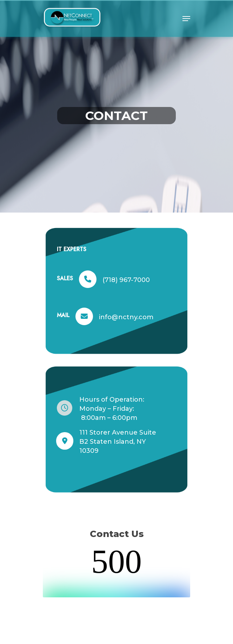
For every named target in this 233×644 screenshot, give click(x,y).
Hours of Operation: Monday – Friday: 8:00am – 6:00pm (112, 409)
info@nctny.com (126, 317)
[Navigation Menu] (186, 19)
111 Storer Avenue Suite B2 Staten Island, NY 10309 (118, 442)
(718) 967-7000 (126, 280)
